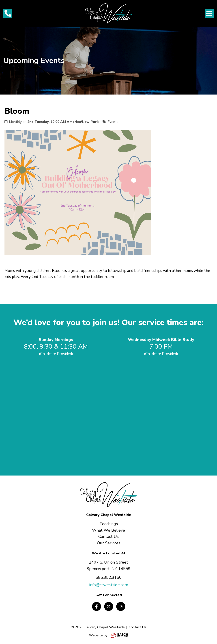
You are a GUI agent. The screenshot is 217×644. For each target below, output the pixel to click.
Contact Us (138, 627)
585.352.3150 (109, 577)
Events (113, 122)
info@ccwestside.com (109, 585)
